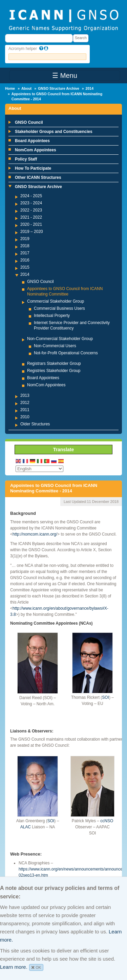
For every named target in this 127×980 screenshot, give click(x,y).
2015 (25, 267)
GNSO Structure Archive (59, 88)
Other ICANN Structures (38, 178)
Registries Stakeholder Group (54, 371)
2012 (25, 403)
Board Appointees (32, 141)
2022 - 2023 (31, 210)
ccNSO (107, 821)
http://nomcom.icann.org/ (35, 534)
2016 (25, 260)
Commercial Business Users (59, 308)
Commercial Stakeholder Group (56, 301)
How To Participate (33, 168)
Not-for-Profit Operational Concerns (66, 353)
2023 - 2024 (31, 203)
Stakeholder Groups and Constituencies (54, 132)
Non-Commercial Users (55, 346)
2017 (25, 253)
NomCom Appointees (36, 150)
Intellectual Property (52, 316)
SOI (105, 697)
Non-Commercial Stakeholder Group (60, 339)
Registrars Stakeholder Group (54, 364)
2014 (90, 88)
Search (81, 38)
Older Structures (35, 424)
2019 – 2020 (32, 232)
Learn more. (14, 967)
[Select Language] (39, 469)
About (26, 88)
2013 (25, 395)
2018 (25, 246)
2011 (25, 410)
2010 (25, 417)
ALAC (26, 827)
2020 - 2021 (31, 224)
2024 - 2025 (31, 196)
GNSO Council (29, 122)
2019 (25, 239)
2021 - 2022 (31, 217)
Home (10, 88)
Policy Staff (26, 159)
